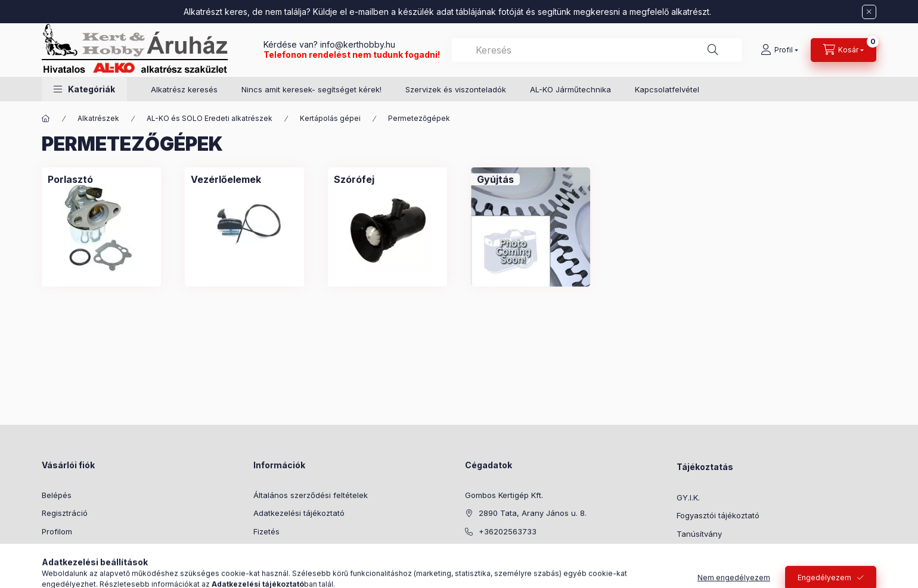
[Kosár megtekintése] (843, 50)
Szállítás (269, 549)
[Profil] (779, 50)
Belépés (57, 495)
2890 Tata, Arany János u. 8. (533, 513)
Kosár (52, 549)
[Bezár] (869, 12)
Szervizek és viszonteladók (456, 89)
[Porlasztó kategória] (70, 179)
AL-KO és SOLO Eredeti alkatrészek (210, 118)
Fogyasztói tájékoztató (718, 515)
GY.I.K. (688, 497)
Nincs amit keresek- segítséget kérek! (311, 89)
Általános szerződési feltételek (311, 495)
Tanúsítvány (699, 534)
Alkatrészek (98, 118)
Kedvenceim (64, 568)
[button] (84, 89)
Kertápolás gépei (330, 118)
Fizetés (266, 531)
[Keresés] (713, 50)
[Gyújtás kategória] (495, 179)
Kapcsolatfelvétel (667, 89)
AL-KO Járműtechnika (570, 89)
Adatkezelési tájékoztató (299, 513)
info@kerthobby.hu (356, 44)
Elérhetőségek (280, 568)
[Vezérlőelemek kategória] (226, 179)
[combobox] (597, 50)
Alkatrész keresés (184, 89)
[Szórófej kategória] (354, 179)
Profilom (57, 531)
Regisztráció (65, 513)
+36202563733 (508, 531)
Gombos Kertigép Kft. (504, 495)
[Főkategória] (46, 119)
